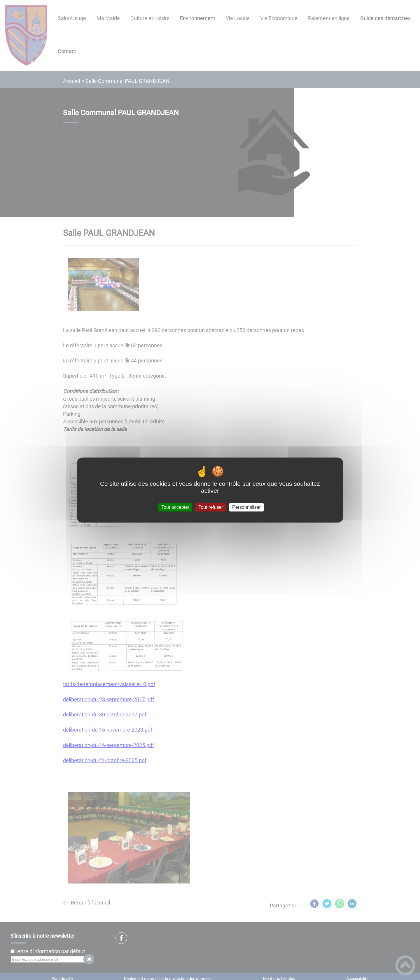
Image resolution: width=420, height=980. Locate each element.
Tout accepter (175, 507)
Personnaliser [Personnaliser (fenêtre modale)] (246, 507)
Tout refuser (211, 507)
